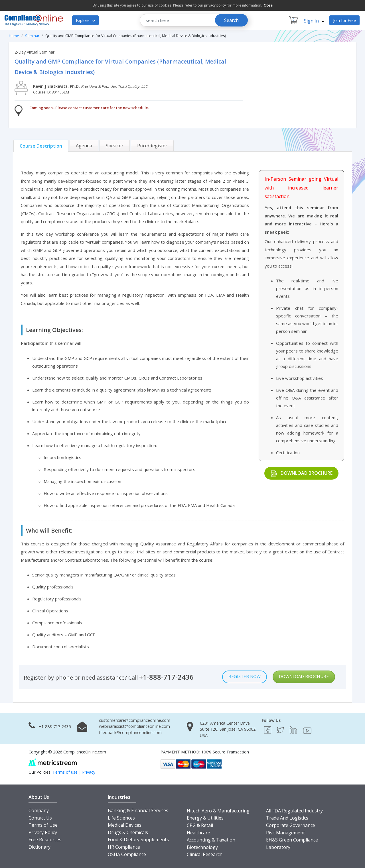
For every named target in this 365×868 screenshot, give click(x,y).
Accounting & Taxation (211, 840)
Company (39, 810)
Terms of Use (43, 825)
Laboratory (278, 847)
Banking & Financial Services (138, 810)
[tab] (41, 146)
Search (231, 20)
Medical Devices (125, 825)
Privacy (89, 772)
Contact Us (40, 818)
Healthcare (198, 833)
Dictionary (39, 847)
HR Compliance (124, 847)
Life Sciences (121, 818)
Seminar (32, 36)
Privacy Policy (43, 832)
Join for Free (344, 20)
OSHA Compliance (127, 854)
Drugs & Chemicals (128, 832)
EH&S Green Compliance (292, 840)
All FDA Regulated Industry (294, 811)
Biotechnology (202, 847)
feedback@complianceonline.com (130, 732)
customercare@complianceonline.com (135, 720)
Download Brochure (307, 473)
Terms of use (65, 772)
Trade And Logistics (287, 818)
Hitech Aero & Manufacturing (218, 811)
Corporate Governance (291, 825)
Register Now (245, 676)
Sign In (314, 21)
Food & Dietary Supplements (138, 840)
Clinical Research (205, 854)
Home (14, 36)
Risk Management (285, 833)
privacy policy (215, 5)
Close (268, 5)
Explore (85, 20)
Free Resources (45, 840)
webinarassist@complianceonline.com (134, 726)
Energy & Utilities (205, 818)
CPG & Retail (200, 825)
